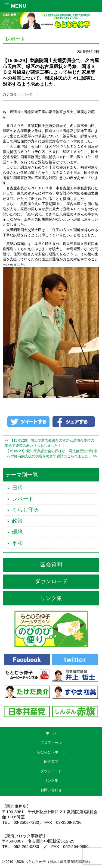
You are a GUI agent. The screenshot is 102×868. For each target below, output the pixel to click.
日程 (17, 488)
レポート (32, 94)
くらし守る (26, 510)
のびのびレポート (51, 752)
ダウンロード (51, 581)
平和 (17, 543)
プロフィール (51, 743)
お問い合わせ (51, 790)
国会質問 (51, 564)
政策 (17, 521)
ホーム (51, 733)
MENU (15, 5)
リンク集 (51, 598)
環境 (17, 532)
